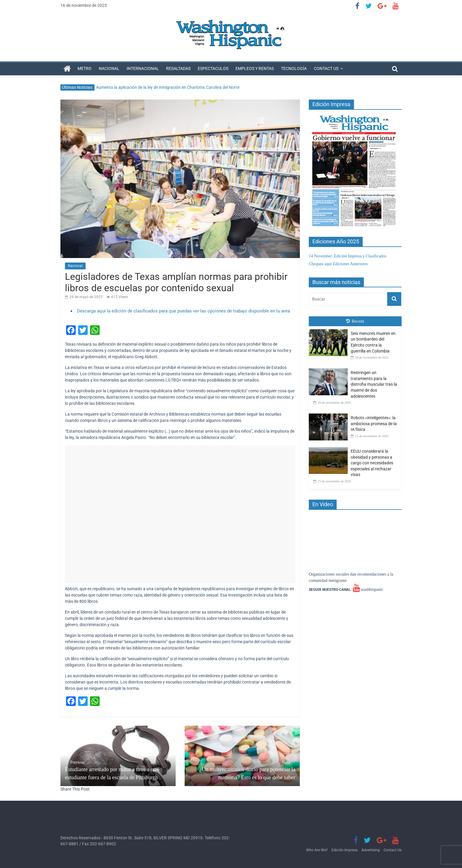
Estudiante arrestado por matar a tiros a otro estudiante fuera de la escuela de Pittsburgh (118, 770)
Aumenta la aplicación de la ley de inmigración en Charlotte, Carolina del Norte (168, 87)
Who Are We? (317, 850)
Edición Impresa (345, 850)
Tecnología (294, 68)
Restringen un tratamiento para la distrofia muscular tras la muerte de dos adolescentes (374, 384)
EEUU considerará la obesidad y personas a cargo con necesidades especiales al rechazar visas (372, 463)
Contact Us (326, 68)
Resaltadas (178, 68)
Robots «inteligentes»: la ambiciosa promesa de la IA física (374, 424)
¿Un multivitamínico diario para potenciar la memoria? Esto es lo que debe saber (242, 770)
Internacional (143, 68)
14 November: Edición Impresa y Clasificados (348, 256)
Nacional (109, 68)
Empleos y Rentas (255, 68)
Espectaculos (213, 68)
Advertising (371, 850)
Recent (355, 321)
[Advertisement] (180, 514)
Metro (85, 68)
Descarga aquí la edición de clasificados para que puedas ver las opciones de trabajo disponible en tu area (183, 311)
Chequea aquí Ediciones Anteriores (338, 264)
